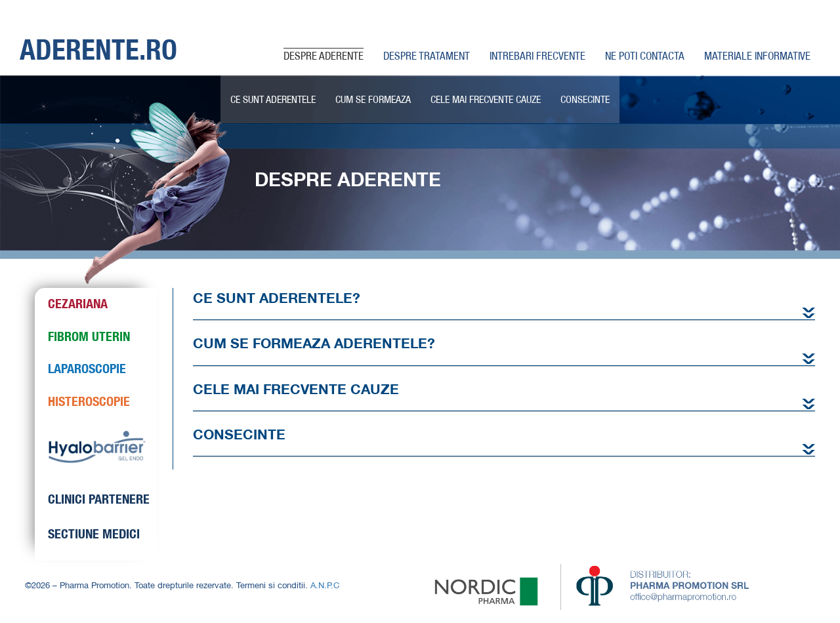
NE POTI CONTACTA (645, 55)
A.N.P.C (325, 585)
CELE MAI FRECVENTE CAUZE (486, 99)
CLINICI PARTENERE (99, 499)
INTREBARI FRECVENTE (537, 55)
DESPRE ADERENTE (324, 55)
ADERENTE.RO (98, 49)
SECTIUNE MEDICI (94, 533)
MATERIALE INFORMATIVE (757, 55)
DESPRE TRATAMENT (427, 55)
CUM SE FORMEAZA (373, 99)
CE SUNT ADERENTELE (273, 99)
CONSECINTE (585, 99)
